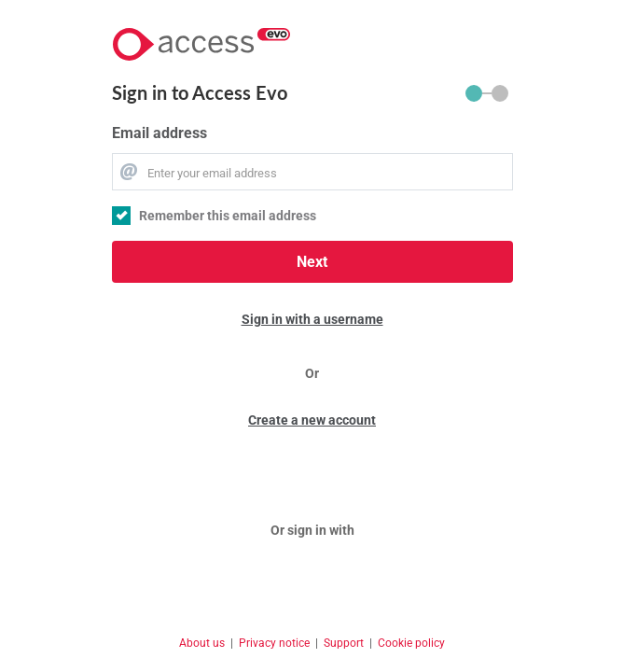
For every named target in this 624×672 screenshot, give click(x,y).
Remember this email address (228, 216)
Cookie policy (411, 643)
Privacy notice (274, 643)
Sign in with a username (312, 319)
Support (344, 643)
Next (312, 262)
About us (202, 643)
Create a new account (312, 420)
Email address (159, 133)
